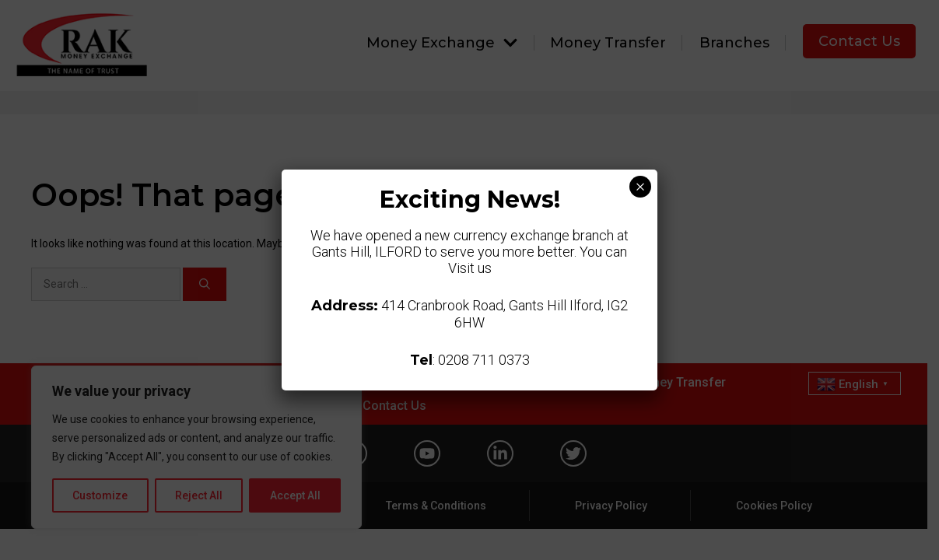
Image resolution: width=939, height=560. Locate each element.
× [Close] (640, 187)
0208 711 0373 (483, 360)
